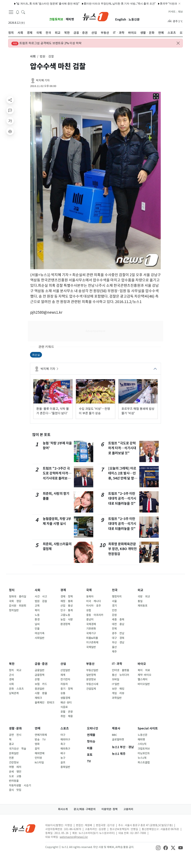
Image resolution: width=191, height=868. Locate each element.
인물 (37, 629)
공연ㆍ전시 (15, 735)
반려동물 (14, 781)
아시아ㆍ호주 (94, 606)
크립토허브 (56, 19)
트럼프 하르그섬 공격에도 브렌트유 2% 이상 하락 (46, 43)
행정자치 (117, 597)
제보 (180, 12)
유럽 (89, 610)
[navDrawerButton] (11, 12)
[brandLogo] (96, 16)
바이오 (142, 664)
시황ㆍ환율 (41, 693)
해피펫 (70, 19)
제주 (114, 652)
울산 (114, 647)
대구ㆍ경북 (118, 638)
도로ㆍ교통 (15, 776)
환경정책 (65, 624)
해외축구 (65, 749)
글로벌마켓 (118, 740)
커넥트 (172, 12)
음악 (37, 749)
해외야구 (65, 740)
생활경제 (65, 698)
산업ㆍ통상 (67, 606)
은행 (37, 679)
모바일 (116, 679)
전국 (115, 590)
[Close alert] (178, 43)
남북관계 (14, 693)
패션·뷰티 (66, 703)
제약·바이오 (144, 675)
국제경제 (91, 624)
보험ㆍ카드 (41, 684)
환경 (37, 619)
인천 (114, 610)
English (121, 20)
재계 (63, 675)
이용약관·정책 (109, 809)
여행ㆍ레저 (15, 767)
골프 (63, 763)
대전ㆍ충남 (118, 624)
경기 (114, 606)
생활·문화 (15, 728)
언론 (11, 758)
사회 (37, 590)
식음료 (64, 707)
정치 (12, 590)
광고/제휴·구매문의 (85, 809)
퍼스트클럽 (144, 763)
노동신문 (134, 20)
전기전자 (65, 679)
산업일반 (65, 670)
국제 (89, 590)
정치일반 (14, 610)
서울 (114, 601)
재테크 (38, 698)
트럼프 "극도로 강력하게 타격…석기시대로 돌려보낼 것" (122, 448)
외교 (140, 590)
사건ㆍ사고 (41, 597)
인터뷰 (38, 758)
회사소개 (63, 809)
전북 (114, 629)
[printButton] (10, 131)
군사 (11, 675)
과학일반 (117, 698)
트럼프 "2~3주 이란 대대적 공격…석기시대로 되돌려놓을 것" (122, 499)
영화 (37, 744)
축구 (63, 744)
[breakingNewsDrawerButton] (18, 12)
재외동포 (143, 606)
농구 (63, 758)
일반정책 (91, 675)
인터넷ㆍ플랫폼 (120, 670)
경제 (63, 590)
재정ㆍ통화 (67, 601)
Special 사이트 (148, 728)
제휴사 (116, 728)
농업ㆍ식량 (67, 619)
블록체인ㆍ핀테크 (44, 703)
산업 (63, 664)
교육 (37, 606)
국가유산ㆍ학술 (18, 749)
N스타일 (39, 763)
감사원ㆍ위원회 (18, 606)
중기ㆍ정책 (67, 689)
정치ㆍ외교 (15, 670)
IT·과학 (117, 664)
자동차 (64, 684)
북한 (12, 664)
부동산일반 (92, 670)
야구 (63, 735)
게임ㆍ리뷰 (118, 693)
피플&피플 (92, 638)
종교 (11, 744)
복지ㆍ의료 (144, 670)
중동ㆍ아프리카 (95, 615)
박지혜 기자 (43, 80)
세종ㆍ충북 (118, 619)
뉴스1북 (142, 758)
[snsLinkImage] (158, 847)
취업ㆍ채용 (67, 716)
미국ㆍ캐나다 (94, 601)
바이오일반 (144, 684)
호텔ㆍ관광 (67, 712)
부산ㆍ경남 (118, 642)
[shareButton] (10, 100)
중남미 (90, 619)
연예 (37, 728)
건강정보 (14, 763)
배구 (63, 753)
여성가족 (40, 633)
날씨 (37, 624)
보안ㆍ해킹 (118, 689)
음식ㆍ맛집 (15, 790)
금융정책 (40, 675)
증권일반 (40, 689)
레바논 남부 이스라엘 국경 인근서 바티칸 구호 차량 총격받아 (45, 4)
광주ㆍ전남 (118, 633)
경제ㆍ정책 (67, 597)
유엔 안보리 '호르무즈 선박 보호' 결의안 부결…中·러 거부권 (119, 4)
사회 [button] (33, 56)
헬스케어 (143, 679)
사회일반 (40, 638)
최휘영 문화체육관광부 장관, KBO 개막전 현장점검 (122, 549)
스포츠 (65, 728)
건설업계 (91, 689)
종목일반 (65, 767)
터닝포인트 (144, 753)
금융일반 (40, 670)
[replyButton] (10, 110)
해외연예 (40, 753)
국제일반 (91, 647)
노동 (37, 615)
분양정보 (91, 679)
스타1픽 (142, 744)
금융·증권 (41, 664)
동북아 (90, 597)
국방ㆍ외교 (144, 597)
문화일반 (14, 753)
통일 (140, 601)
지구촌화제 (92, 642)
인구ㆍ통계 (67, 610)
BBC (114, 735)
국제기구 (91, 633)
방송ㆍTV (40, 740)
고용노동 (65, 615)
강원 (114, 615)
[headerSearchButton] (23, 12)
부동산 (90, 664)
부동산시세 (92, 684)
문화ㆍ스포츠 (16, 689)
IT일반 (116, 684)
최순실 (36, 355)
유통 (63, 693)
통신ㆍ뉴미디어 (120, 675)
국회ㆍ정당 (15, 601)
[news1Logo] (24, 828)
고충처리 (128, 809)
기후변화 (91, 629)
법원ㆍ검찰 (41, 601)
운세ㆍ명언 (15, 772)
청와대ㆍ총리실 (18, 597)
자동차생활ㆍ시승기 (20, 785)
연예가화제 (41, 735)
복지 (37, 610)
